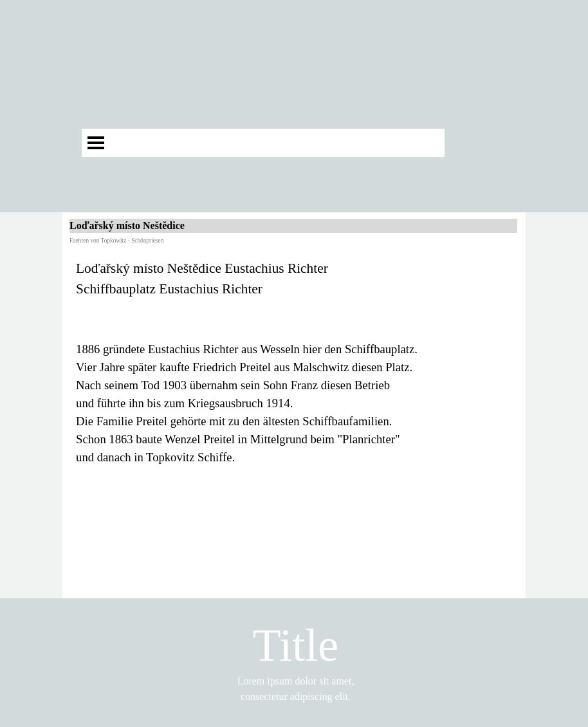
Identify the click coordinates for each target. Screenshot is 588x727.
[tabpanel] (294, 362)
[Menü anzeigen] (96, 143)
